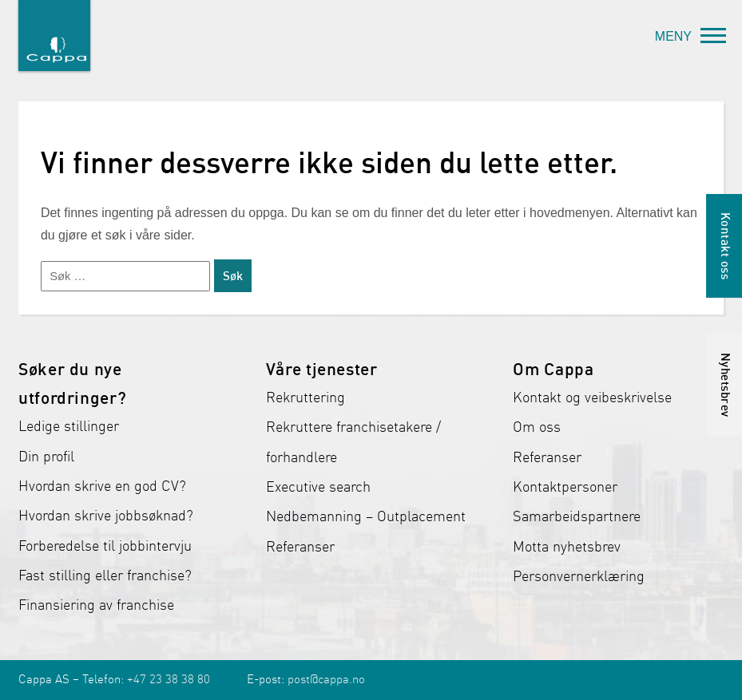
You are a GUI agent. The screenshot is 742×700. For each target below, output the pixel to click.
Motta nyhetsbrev (567, 547)
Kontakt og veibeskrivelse (592, 397)
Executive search (318, 487)
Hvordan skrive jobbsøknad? (106, 516)
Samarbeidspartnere (577, 516)
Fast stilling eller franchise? (105, 575)
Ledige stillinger (69, 426)
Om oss (537, 427)
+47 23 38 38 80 (169, 679)
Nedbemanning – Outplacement (366, 516)
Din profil (46, 457)
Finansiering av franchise (96, 605)
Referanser (300, 547)
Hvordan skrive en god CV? (102, 486)
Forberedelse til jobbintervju (105, 546)
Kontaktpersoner (565, 487)
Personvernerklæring (579, 576)
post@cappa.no (326, 679)
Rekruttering (306, 397)
